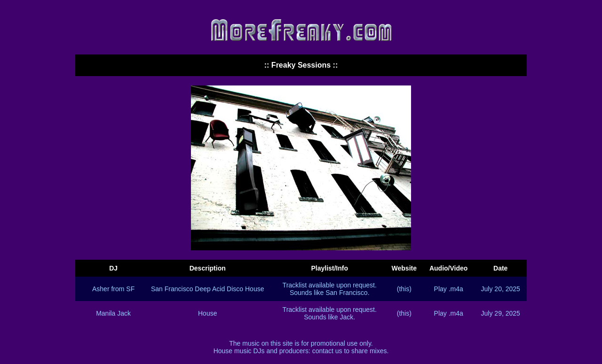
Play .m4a (449, 289)
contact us (327, 351)
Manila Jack (113, 313)
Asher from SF (113, 289)
